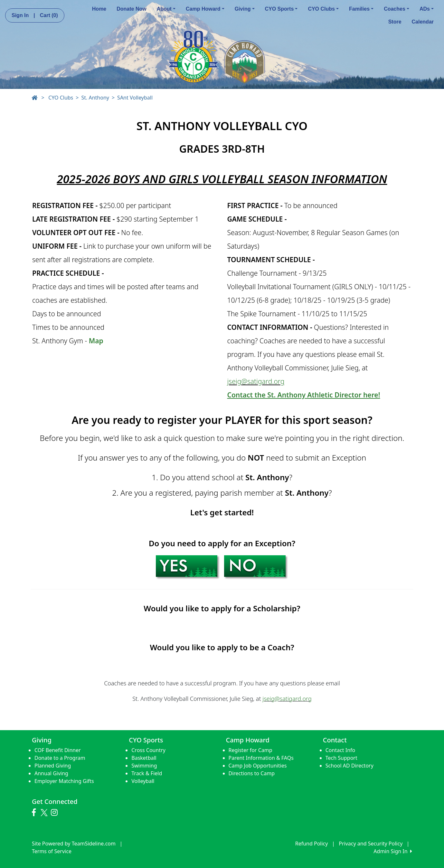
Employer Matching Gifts (64, 781)
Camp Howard (205, 9)
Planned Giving (53, 766)
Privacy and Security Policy (371, 844)
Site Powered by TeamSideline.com (74, 844)
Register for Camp (250, 750)
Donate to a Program (60, 758)
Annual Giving (51, 773)
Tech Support (341, 758)
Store (395, 22)
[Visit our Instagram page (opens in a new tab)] (56, 813)
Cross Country (148, 750)
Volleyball (143, 781)
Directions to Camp (252, 773)
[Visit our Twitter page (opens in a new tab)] (45, 813)
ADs (427, 9)
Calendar (423, 22)
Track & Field (147, 773)
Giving (245, 9)
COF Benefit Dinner (58, 750)
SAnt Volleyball (135, 98)
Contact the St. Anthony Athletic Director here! (304, 395)
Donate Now (131, 9)
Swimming (144, 766)
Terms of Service (52, 851)
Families (361, 9)
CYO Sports (281, 9)
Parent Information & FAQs (261, 758)
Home (99, 9)
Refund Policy (312, 844)
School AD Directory (350, 766)
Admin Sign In (393, 851)
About (166, 9)
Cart (49, 15)
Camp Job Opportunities (258, 766)
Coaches (397, 9)
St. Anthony (95, 98)
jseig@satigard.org (256, 381)
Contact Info (340, 750)
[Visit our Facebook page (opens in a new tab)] (35, 813)
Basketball (144, 758)
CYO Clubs (323, 9)
